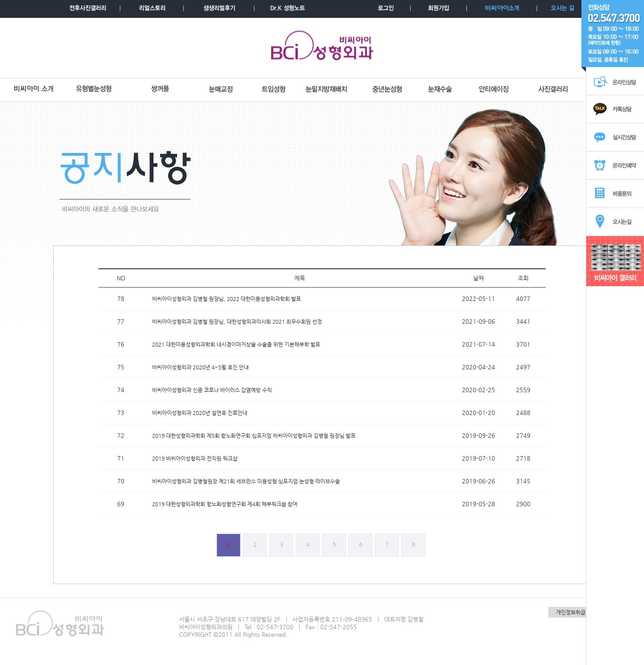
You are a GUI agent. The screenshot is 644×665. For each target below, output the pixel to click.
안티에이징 (494, 89)
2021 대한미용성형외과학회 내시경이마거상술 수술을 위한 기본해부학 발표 (236, 344)
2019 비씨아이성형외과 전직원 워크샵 (195, 458)
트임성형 (274, 89)
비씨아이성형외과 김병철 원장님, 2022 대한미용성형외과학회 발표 (227, 299)
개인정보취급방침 (576, 612)
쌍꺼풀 (160, 89)
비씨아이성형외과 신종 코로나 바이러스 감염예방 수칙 (212, 390)
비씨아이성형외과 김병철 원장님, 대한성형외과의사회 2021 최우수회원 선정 (237, 322)
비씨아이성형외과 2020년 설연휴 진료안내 (200, 413)
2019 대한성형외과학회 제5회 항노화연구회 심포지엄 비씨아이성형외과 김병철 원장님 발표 (254, 436)
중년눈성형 (387, 89)
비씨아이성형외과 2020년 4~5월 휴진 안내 (200, 367)
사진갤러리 (553, 89)
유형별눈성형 (94, 89)
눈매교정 (221, 89)
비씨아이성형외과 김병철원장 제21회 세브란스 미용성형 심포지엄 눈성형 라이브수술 (246, 481)
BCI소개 (34, 89)
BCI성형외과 (322, 48)
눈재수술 (440, 89)
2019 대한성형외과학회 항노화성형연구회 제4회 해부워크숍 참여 (225, 504)
